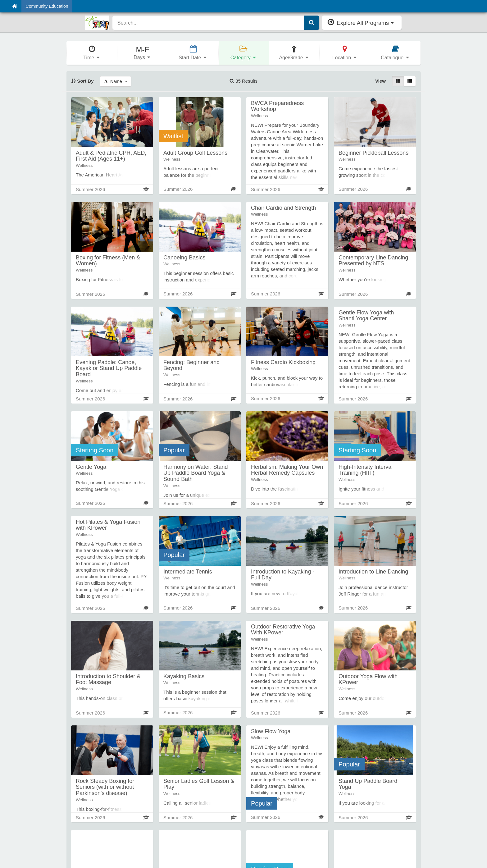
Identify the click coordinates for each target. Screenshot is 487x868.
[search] (208, 23)
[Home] (14, 6)
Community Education (47, 6)
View (380, 81)
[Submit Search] (312, 23)
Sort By (82, 81)
